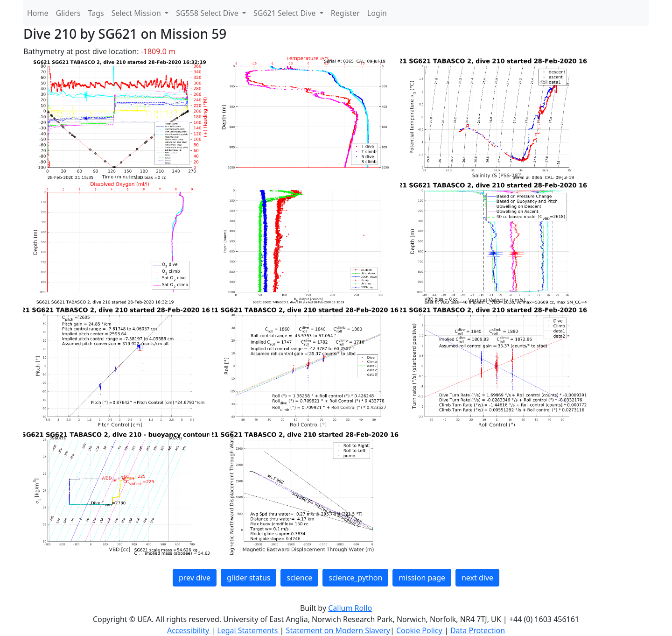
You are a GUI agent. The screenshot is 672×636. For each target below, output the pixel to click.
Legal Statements (248, 630)
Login (377, 13)
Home (38, 13)
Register (345, 13)
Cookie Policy (420, 630)
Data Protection (478, 630)
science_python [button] (355, 578)
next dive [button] (477, 578)
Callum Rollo (350, 608)
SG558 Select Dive (208, 13)
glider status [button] (248, 578)
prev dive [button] (195, 578)
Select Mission (137, 13)
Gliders (68, 13)
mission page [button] (422, 578)
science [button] (299, 578)
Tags (96, 13)
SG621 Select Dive (286, 13)
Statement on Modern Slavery (338, 630)
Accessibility (189, 630)
